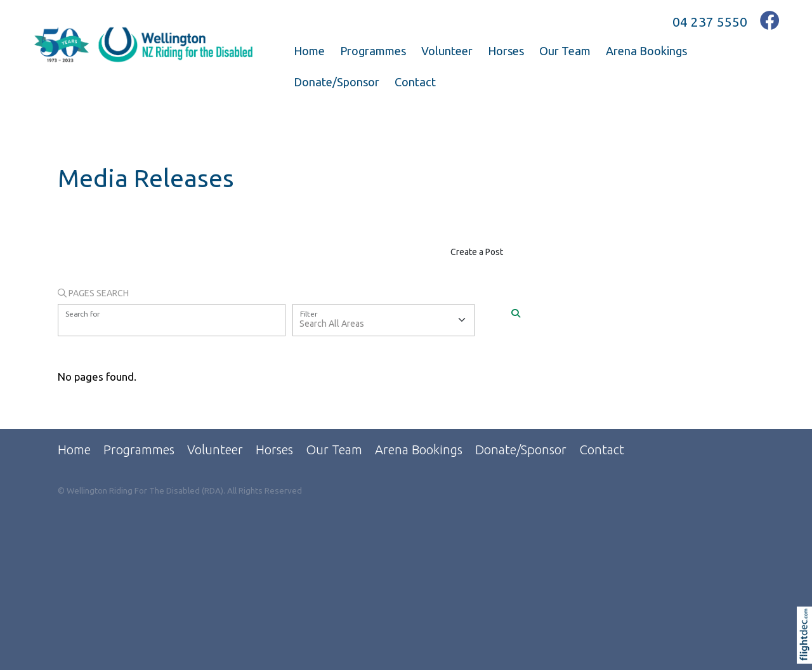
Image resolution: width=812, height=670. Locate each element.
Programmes (373, 51)
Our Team (565, 51)
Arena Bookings (646, 51)
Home (309, 51)
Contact (415, 82)
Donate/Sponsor (337, 82)
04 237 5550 (710, 22)
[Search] (516, 314)
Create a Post (477, 252)
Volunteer (447, 51)
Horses (506, 51)
